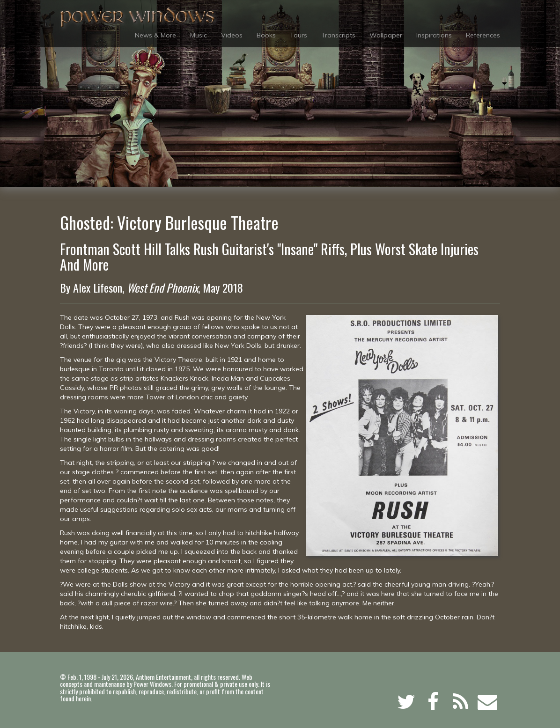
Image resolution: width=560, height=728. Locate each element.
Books (266, 35)
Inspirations (434, 35)
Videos (232, 35)
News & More (155, 35)
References (483, 35)
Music (199, 35)
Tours (298, 35)
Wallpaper (386, 35)
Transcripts (338, 35)
